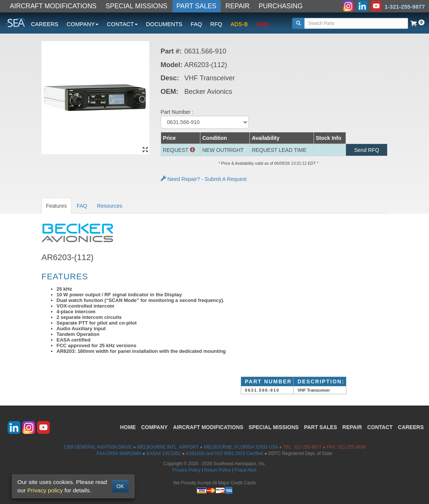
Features (56, 206)
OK (120, 486)
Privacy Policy (186, 470)
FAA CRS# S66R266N (119, 453)
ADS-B (239, 24)
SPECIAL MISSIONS (137, 6)
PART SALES (197, 6)
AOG (262, 24)
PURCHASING (281, 6)
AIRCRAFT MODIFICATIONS (53, 6)
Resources (110, 206)
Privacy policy (45, 490)
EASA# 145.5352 (164, 453)
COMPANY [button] (83, 24)
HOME (128, 427)
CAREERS (45, 24)
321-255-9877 (308, 447)
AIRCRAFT (208, 427)
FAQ (196, 24)
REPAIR (238, 6)
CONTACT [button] (122, 24)
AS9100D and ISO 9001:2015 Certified (224, 453)
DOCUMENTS (164, 24)
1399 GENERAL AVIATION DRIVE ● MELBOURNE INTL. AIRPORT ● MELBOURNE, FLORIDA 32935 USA (171, 447)
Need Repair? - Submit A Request (204, 179)
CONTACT (380, 427)
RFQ (216, 24)
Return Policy (218, 470)
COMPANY (155, 427)
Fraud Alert (245, 470)
